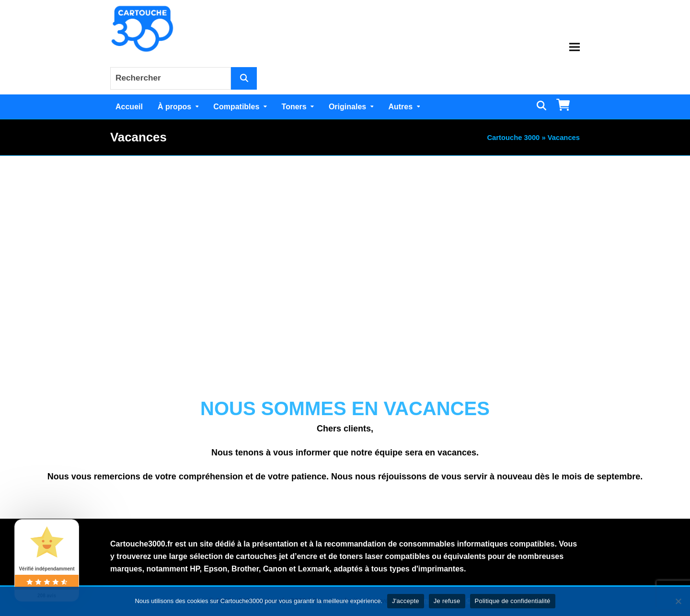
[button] (575, 47)
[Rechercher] (244, 78)
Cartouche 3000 (513, 138)
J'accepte (406, 601)
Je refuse (447, 601)
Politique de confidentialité (513, 601)
